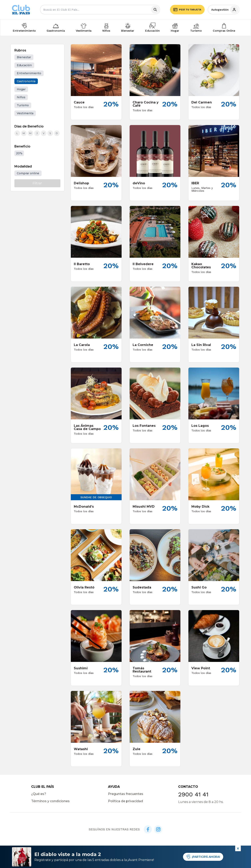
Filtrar (37, 183)
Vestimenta (84, 31)
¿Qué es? (39, 794)
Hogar (175, 31)
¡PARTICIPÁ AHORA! (203, 857)
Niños (106, 31)
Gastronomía (56, 31)
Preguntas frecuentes (126, 794)
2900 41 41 (193, 794)
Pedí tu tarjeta (187, 10)
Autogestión (225, 10)
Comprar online (28, 173)
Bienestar (128, 31)
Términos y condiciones (50, 801)
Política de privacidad (125, 801)
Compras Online (224, 31)
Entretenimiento (24, 31)
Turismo (196, 31)
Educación (152, 31)
